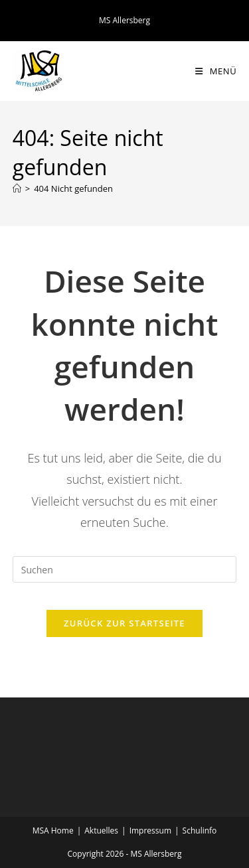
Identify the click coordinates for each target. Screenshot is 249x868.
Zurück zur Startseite (124, 623)
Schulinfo (200, 831)
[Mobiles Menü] (216, 71)
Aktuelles (101, 831)
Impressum (150, 831)
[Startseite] (17, 188)
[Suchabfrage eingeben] (125, 569)
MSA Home (53, 831)
